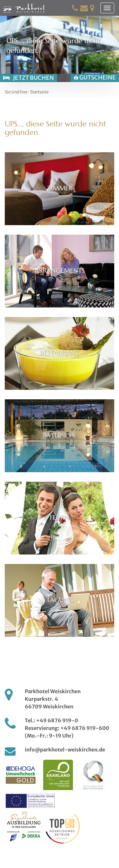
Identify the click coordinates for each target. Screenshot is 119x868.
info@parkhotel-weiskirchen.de (65, 750)
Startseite (39, 92)
